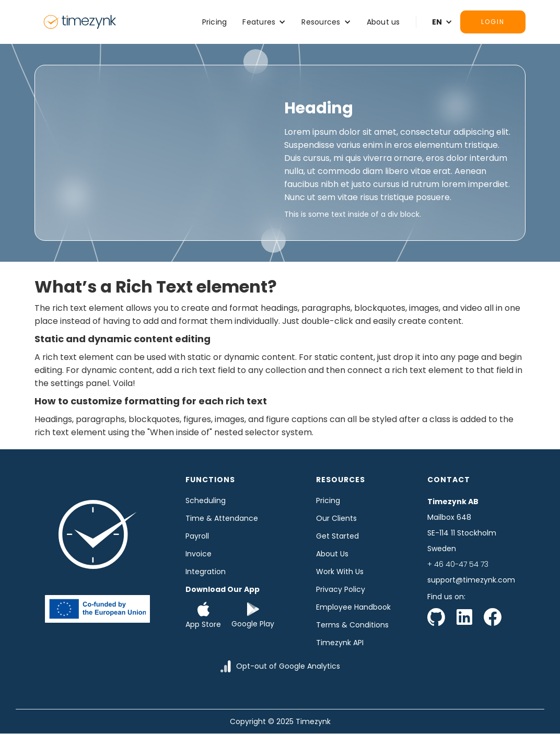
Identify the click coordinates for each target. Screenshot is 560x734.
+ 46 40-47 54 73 (458, 564)
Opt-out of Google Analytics (288, 666)
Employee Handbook (353, 607)
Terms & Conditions (352, 625)
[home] (80, 22)
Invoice (199, 554)
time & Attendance (222, 518)
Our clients (336, 518)
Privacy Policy (341, 589)
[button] (264, 22)
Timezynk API (340, 643)
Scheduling (206, 500)
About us (383, 22)
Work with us (340, 572)
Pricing (215, 22)
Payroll (197, 536)
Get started (337, 536)
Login (493, 22)
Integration (206, 572)
